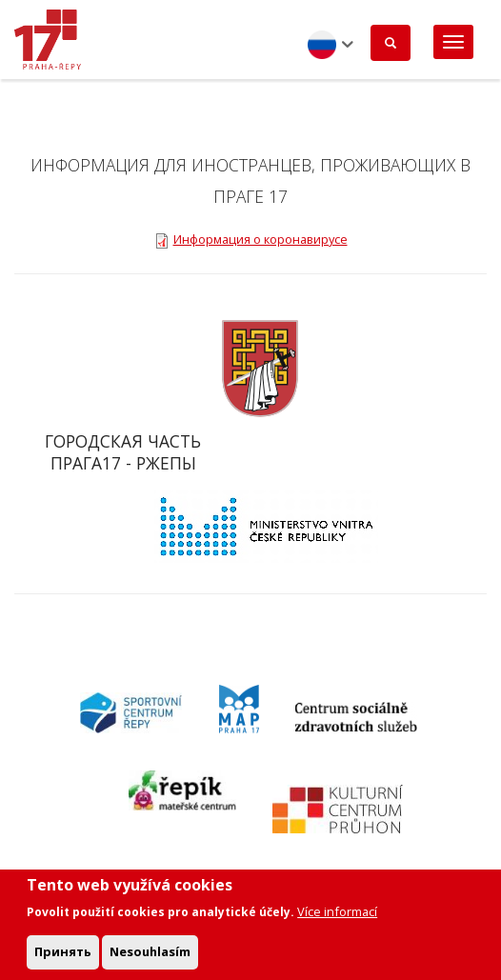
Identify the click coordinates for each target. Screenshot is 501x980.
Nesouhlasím (150, 958)
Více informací (337, 917)
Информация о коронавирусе (261, 239)
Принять (63, 958)
